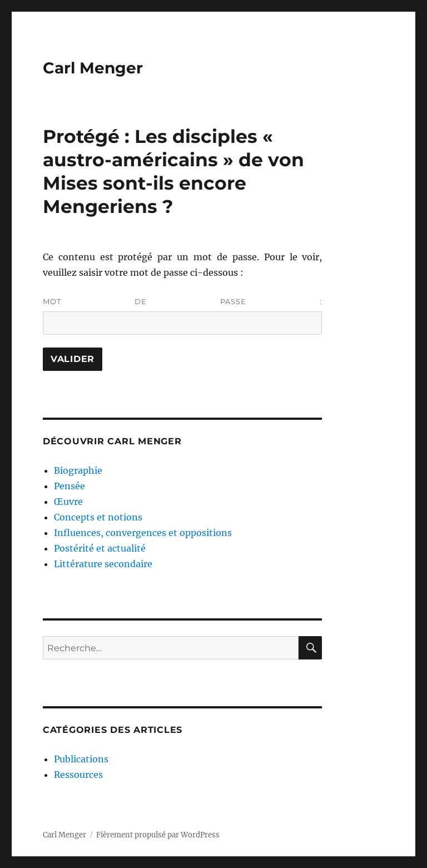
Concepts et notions (98, 517)
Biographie (78, 470)
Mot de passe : (183, 316)
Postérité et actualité (100, 548)
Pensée (69, 486)
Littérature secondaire (103, 564)
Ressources (78, 775)
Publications (81, 759)
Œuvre (68, 502)
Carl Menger (93, 68)
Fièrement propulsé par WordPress (158, 835)
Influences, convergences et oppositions (143, 533)
